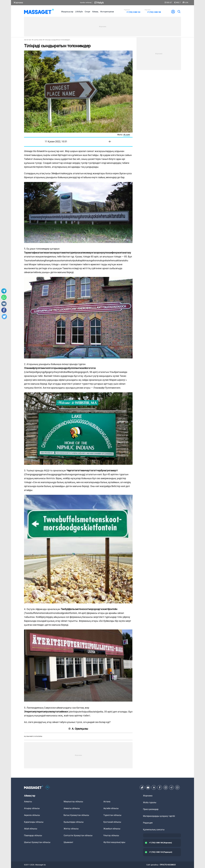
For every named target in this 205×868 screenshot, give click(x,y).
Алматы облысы (72, 808)
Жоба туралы (150, 802)
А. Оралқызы (78, 729)
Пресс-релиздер (151, 809)
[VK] (154, 787)
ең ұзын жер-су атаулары (33, 736)
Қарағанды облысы (34, 822)
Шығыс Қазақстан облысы (37, 842)
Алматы (28, 802)
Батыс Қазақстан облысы (76, 815)
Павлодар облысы (33, 835)
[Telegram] (172, 787)
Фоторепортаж (107, 12)
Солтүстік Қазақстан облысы (78, 835)
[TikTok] (142, 787)
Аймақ (95, 12)
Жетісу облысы (71, 829)
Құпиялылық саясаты (154, 830)
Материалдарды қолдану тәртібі (159, 816)
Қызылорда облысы (74, 822)
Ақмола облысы (32, 815)
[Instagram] (166, 787)
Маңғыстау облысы (73, 802)
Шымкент (68, 842)
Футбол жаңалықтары (114, 842)
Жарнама (18, 3)
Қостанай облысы (112, 822)
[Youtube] (148, 787)
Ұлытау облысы (111, 835)
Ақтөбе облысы (111, 808)
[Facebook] (160, 787)
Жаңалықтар (67, 12)
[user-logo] (173, 12)
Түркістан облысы (112, 815)
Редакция (148, 823)
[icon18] (47, 787)
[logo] (39, 12)
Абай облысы (31, 829)
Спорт (87, 12)
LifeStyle (79, 12)
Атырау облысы (32, 808)
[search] (179, 12)
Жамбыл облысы (112, 829)
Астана (107, 802)
